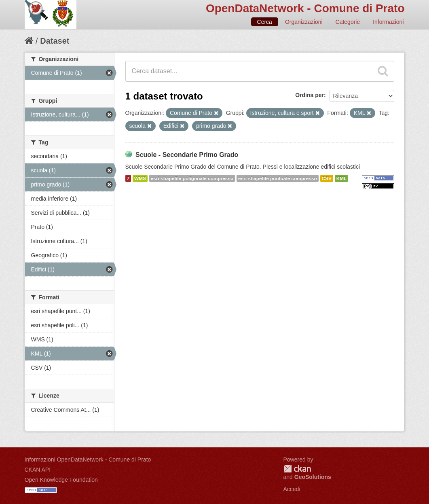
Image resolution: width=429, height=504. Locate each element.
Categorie (348, 22)
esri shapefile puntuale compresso (278, 178)
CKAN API (38, 470)
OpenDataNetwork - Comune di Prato (305, 8)
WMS (140, 178)
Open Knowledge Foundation (61, 480)
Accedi (292, 489)
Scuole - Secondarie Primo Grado (187, 155)
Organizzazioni (304, 22)
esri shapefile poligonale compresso (192, 178)
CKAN (297, 469)
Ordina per (310, 95)
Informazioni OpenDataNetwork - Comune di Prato (88, 460)
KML (342, 178)
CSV (327, 178)
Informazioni (388, 22)
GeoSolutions (313, 477)
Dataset (55, 41)
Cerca (265, 22)
